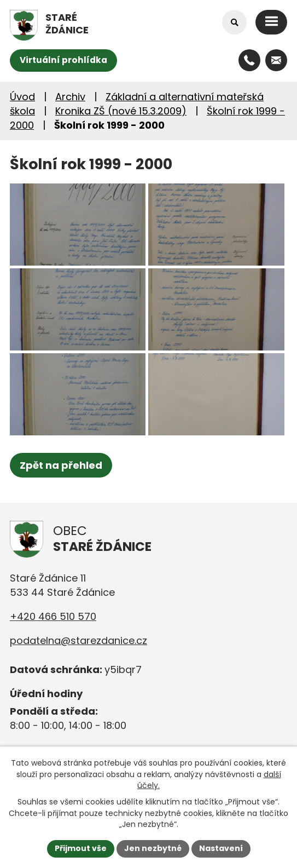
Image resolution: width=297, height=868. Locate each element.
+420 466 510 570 (53, 616)
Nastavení (221, 848)
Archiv (70, 97)
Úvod (22, 97)
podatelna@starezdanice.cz (78, 640)
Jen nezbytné (153, 848)
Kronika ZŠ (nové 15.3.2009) (121, 111)
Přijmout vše (81, 848)
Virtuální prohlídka (63, 60)
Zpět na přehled (61, 465)
